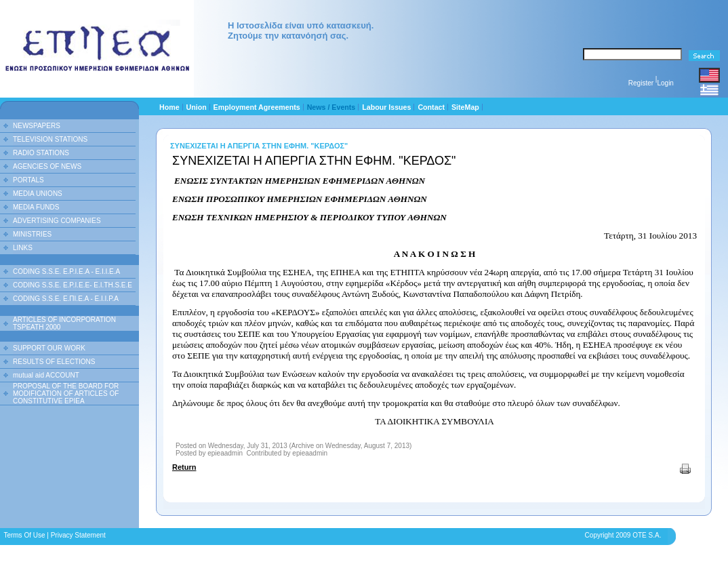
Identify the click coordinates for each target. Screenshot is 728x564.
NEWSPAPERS (37, 126)
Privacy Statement (78, 535)
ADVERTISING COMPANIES (57, 221)
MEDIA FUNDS (36, 207)
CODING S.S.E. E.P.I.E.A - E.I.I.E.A (66, 271)
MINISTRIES (32, 234)
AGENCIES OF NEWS (47, 166)
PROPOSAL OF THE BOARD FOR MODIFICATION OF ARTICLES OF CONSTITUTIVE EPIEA (66, 394)
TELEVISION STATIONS (50, 139)
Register (641, 83)
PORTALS (28, 180)
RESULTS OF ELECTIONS (54, 362)
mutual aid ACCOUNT (46, 375)
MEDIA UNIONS (38, 194)
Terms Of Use (24, 535)
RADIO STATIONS (41, 153)
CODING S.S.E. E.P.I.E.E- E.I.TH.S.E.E (73, 285)
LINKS (23, 248)
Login (665, 83)
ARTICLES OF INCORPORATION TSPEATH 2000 (64, 323)
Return (184, 467)
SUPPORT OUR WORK (49, 348)
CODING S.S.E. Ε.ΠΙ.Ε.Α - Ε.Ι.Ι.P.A (66, 299)
